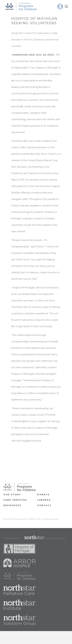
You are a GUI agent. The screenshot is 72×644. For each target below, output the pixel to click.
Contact (44, 505)
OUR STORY (12, 494)
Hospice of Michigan (47, 68)
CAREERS (44, 500)
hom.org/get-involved (29, 441)
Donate (43, 494)
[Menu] (66, 6)
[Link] (21, 6)
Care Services (15, 500)
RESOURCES (12, 505)
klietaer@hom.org (24, 421)
